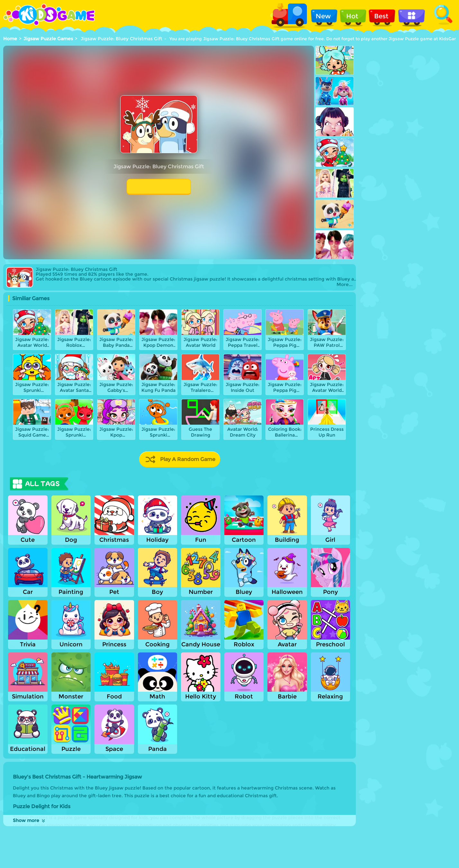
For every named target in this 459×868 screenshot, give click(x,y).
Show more (29, 820)
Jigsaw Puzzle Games (48, 39)
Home (10, 39)
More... (345, 285)
